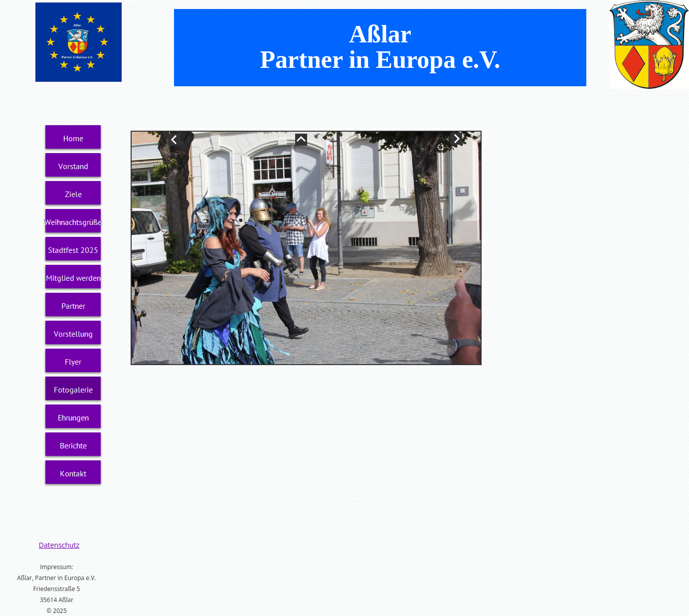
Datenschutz (59, 545)
